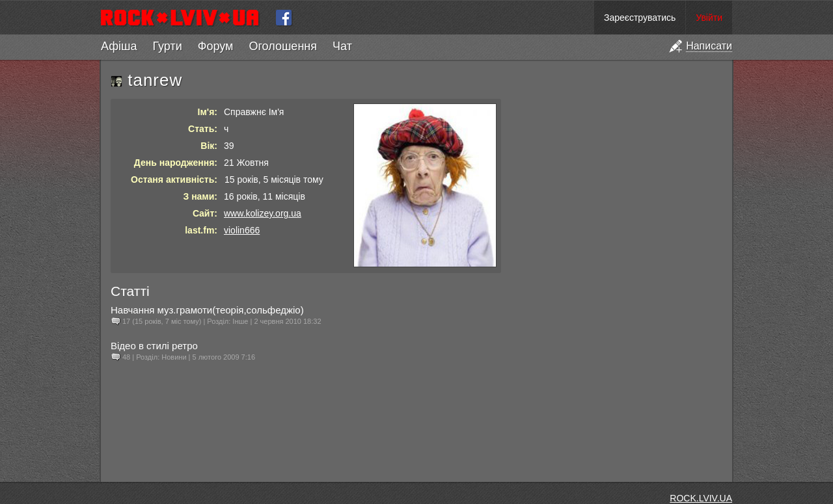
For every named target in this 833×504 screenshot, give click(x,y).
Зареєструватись (640, 18)
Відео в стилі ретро (154, 346)
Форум (216, 46)
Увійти (709, 18)
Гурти (167, 46)
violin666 (242, 230)
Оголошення (283, 46)
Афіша (119, 46)
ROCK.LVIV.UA (701, 498)
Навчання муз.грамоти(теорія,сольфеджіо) (207, 310)
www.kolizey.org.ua (263, 213)
